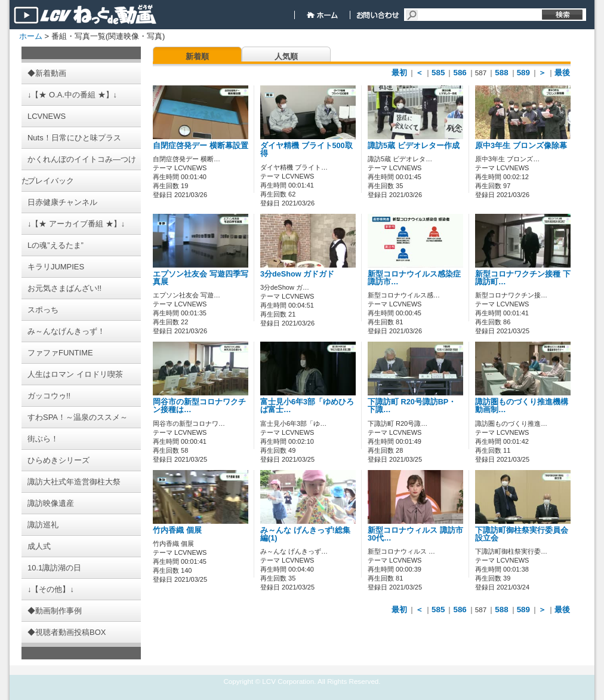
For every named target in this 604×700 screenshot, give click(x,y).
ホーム (31, 36)
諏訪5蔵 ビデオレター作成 (414, 146)
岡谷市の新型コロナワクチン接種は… (199, 406)
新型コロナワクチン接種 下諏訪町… (523, 278)
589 (523, 73)
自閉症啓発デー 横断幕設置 (201, 146)
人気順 (286, 56)
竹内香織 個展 (177, 530)
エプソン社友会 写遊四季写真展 (201, 278)
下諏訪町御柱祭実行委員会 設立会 (522, 534)
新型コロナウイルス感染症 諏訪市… (414, 278)
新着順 (197, 56)
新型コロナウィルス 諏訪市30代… (415, 534)
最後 (562, 73)
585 (438, 73)
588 (501, 73)
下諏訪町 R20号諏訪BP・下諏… (412, 406)
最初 (399, 73)
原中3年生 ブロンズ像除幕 (521, 146)
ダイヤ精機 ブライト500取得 (306, 150)
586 (460, 73)
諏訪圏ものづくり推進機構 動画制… (522, 406)
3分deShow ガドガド (297, 274)
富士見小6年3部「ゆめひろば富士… (307, 406)
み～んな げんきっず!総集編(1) (305, 534)
